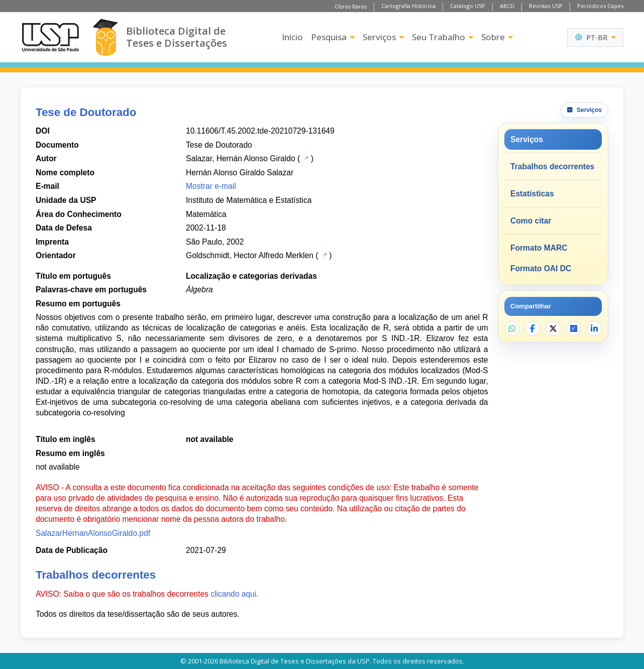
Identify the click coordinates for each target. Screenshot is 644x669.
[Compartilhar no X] (553, 328)
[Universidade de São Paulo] (50, 37)
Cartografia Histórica (408, 6)
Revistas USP (546, 6)
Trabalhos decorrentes (552, 166)
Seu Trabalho (443, 37)
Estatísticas (532, 194)
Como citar (531, 221)
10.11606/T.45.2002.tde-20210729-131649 (260, 131)
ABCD (507, 6)
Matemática (206, 214)
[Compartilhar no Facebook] (532, 328)
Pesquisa (333, 37)
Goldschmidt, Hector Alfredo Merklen (250, 255)
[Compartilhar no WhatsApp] (512, 328)
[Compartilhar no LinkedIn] (594, 328)
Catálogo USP (468, 6)
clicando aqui (233, 594)
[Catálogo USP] (305, 158)
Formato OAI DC (541, 268)
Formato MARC (539, 248)
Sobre (497, 37)
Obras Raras (351, 6)
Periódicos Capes (600, 6)
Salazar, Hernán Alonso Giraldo (241, 158)
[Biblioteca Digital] (105, 37)
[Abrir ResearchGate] (574, 328)
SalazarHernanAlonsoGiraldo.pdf (93, 533)
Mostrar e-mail (211, 186)
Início (292, 37)
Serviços (383, 37)
